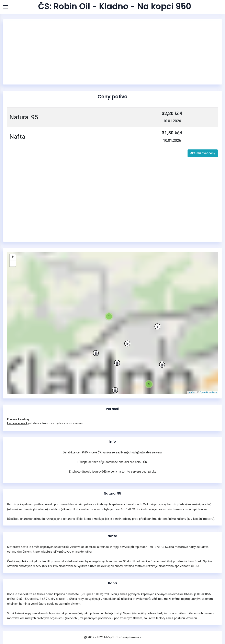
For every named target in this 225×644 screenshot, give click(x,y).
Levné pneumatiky (18, 423)
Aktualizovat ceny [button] (203, 153)
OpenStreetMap (208, 393)
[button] (96, 353)
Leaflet (191, 393)
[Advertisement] (113, 52)
